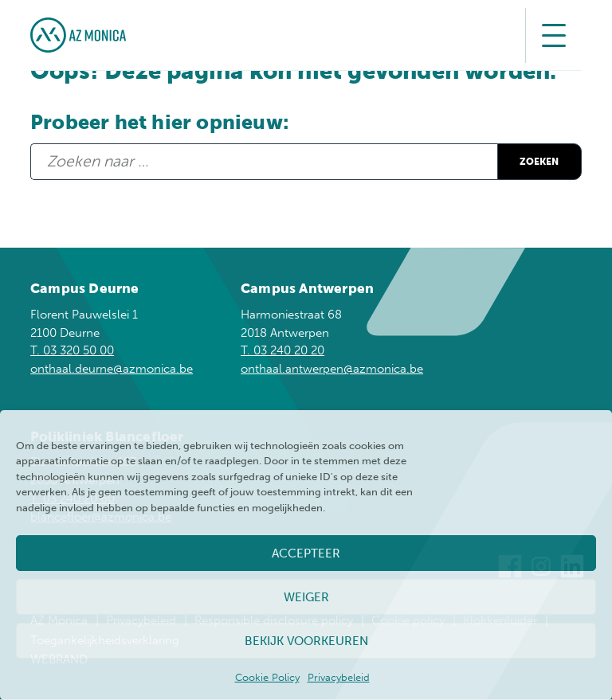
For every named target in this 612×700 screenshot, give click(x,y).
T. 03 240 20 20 (282, 351)
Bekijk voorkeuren (306, 641)
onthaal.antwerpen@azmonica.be (332, 370)
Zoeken (527, 161)
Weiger (306, 597)
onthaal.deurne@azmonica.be (112, 370)
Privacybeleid (339, 677)
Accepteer (306, 553)
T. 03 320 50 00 (72, 351)
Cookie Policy (267, 677)
